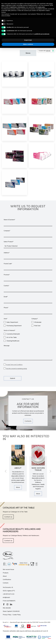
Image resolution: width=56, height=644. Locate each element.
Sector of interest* (9, 330)
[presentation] (6, 471)
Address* (7, 253)
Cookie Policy (17, 615)
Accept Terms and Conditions (15, 364)
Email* (6, 297)
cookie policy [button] (41, 7)
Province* (7, 275)
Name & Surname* (9, 220)
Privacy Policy (7, 615)
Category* (35, 319)
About (5, 577)
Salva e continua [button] (28, 44)
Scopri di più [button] (28, 40)
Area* (6, 319)
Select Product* (9, 242)
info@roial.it (6, 598)
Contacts (28, 421)
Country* (6, 286)
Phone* (6, 308)
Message (7, 346)
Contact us (8, 517)
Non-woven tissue (8, 570)
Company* (7, 231)
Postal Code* (8, 264)
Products (6, 573)
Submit (13, 378)
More (18, 489)
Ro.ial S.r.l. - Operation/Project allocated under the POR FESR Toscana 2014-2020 (26, 623)
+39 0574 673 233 (9, 595)
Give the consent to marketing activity (18, 368)
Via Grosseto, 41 (8, 588)
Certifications (7, 580)
